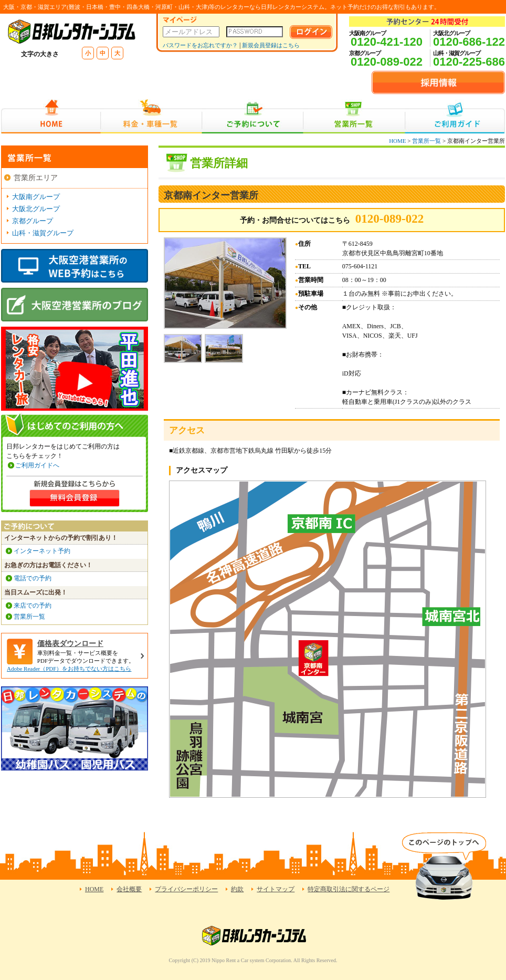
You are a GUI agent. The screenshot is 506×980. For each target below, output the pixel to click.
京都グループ (33, 221)
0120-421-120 (387, 42)
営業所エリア (36, 178)
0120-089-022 (387, 62)
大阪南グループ (36, 197)
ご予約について (253, 116)
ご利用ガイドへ (37, 465)
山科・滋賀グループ (43, 233)
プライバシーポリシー (186, 889)
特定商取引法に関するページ (349, 889)
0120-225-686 (469, 62)
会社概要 (129, 889)
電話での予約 (33, 578)
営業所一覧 (354, 116)
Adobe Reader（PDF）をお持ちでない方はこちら (69, 669)
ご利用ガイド (455, 116)
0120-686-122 (469, 42)
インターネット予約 (42, 551)
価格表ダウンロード (70, 644)
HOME (51, 116)
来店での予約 (33, 606)
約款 (237, 889)
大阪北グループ (36, 209)
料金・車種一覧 (151, 116)
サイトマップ (276, 889)
